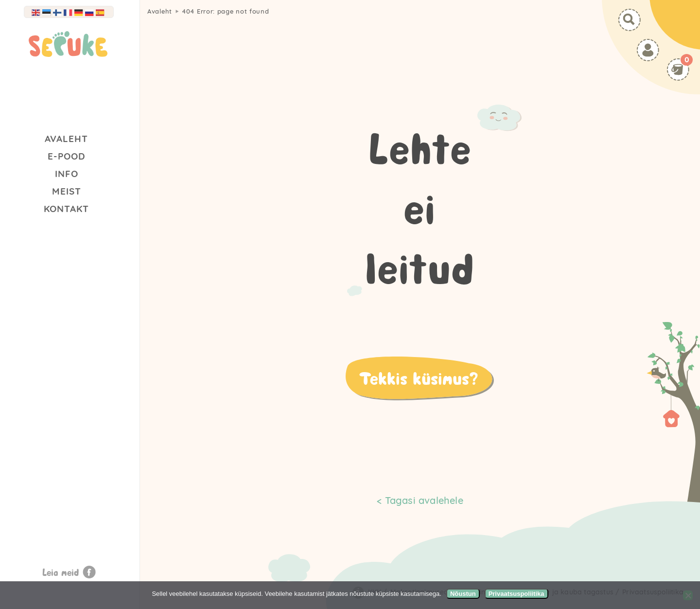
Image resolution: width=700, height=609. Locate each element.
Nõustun (463, 594)
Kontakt (66, 209)
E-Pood (67, 156)
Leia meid (61, 572)
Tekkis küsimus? (419, 378)
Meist (67, 191)
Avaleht (66, 139)
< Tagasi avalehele (420, 500)
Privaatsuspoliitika (516, 594)
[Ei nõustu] (688, 595)
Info (67, 174)
